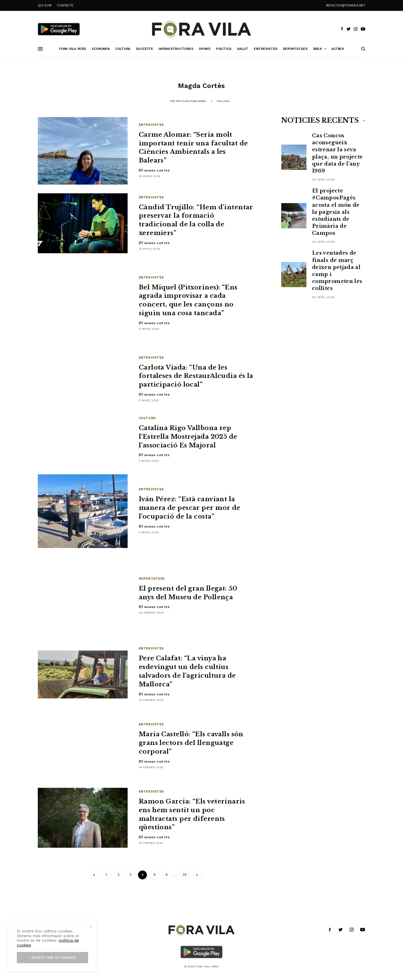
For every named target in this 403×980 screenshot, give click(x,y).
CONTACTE (65, 5)
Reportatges (152, 579)
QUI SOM (44, 5)
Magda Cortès (157, 170)
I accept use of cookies (53, 958)
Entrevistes (151, 125)
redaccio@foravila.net (346, 5)
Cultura (147, 418)
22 (185, 875)
